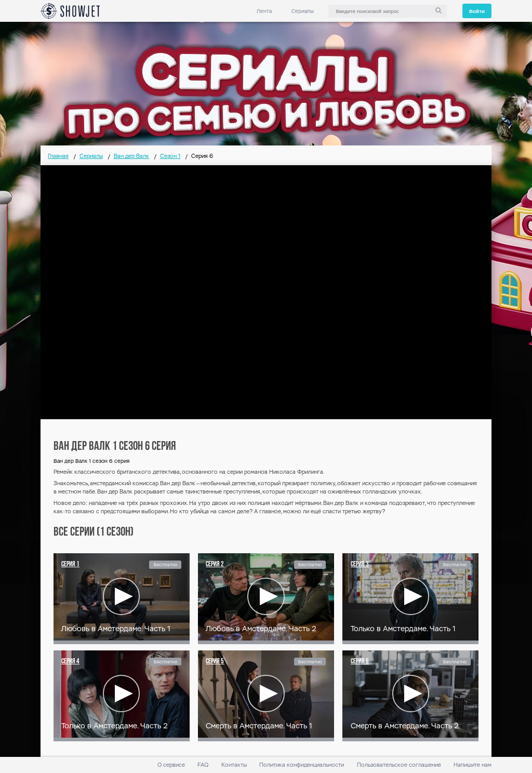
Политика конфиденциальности (302, 765)
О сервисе (171, 765)
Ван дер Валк (131, 156)
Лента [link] (264, 11)
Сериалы (303, 11)
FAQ (203, 765)
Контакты (234, 765)
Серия (70, 564)
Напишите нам (473, 765)
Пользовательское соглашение (399, 765)
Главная (58, 156)
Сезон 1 (170, 156)
